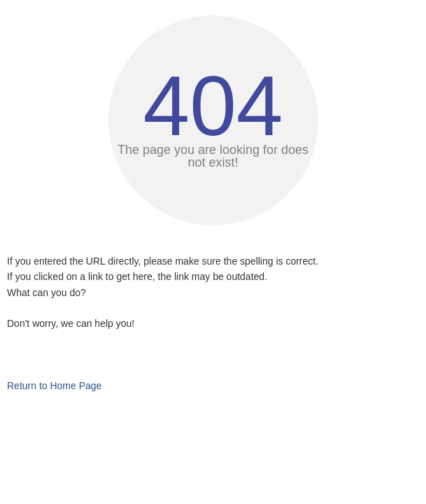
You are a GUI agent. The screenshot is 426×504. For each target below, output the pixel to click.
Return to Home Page (54, 386)
